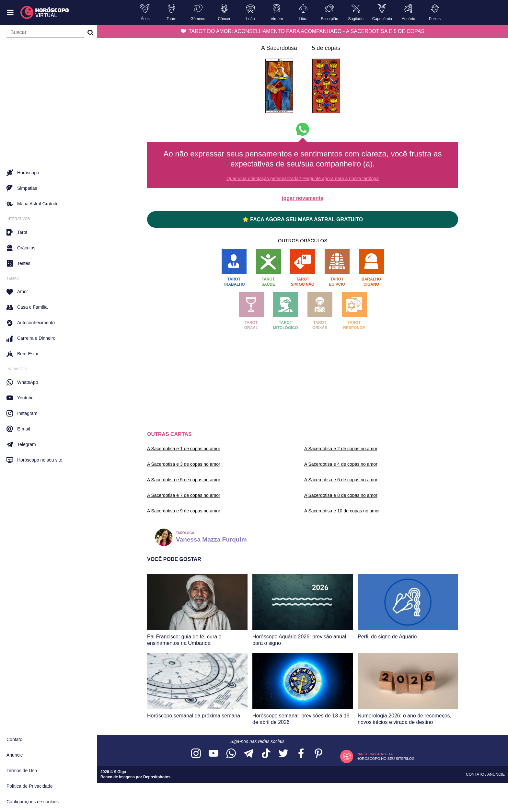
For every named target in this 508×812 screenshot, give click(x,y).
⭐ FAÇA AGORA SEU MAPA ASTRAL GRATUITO (303, 219)
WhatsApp (22, 382)
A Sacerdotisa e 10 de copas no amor (342, 511)
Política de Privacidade (29, 786)
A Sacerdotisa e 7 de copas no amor (184, 495)
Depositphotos (157, 777)
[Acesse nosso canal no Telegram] (248, 754)
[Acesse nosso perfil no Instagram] (196, 754)
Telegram (21, 444)
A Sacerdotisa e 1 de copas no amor (184, 449)
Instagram (22, 413)
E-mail (18, 429)
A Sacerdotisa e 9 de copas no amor (184, 511)
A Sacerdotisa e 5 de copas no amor (184, 480)
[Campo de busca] (45, 34)
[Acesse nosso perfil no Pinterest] (318, 754)
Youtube (20, 398)
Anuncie (15, 755)
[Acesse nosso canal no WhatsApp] (231, 754)
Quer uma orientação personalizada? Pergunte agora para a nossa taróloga (303, 178)
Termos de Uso (22, 771)
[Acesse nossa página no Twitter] (283, 754)
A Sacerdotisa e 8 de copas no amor (341, 495)
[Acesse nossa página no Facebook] (301, 754)
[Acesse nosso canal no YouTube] (214, 754)
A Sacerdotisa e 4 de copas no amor (341, 464)
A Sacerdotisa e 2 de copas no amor (341, 449)
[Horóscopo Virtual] (45, 13)
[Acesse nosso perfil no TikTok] (266, 754)
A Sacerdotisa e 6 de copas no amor (341, 480)
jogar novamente (303, 198)
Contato (14, 739)
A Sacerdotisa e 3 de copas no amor (184, 464)
